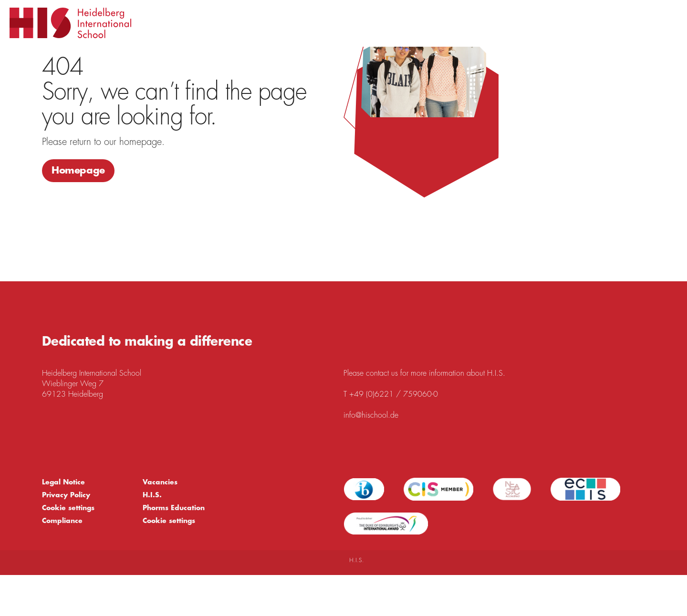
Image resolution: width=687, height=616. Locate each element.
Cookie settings (68, 508)
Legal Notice (63, 482)
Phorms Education (174, 508)
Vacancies (160, 482)
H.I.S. (152, 495)
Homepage (78, 170)
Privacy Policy (66, 495)
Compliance (62, 521)
